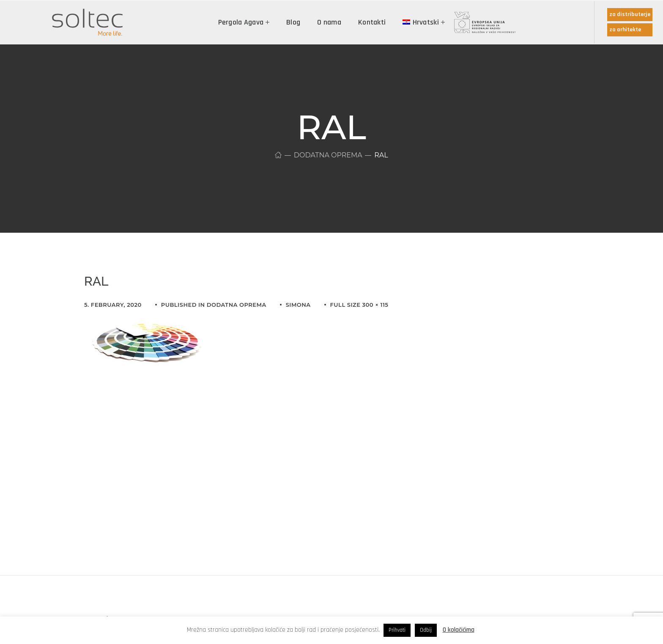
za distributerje (630, 14)
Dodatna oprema (328, 155)
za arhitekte (625, 30)
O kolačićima (459, 630)
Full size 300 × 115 (359, 305)
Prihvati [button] (397, 630)
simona (298, 305)
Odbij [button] (426, 630)
